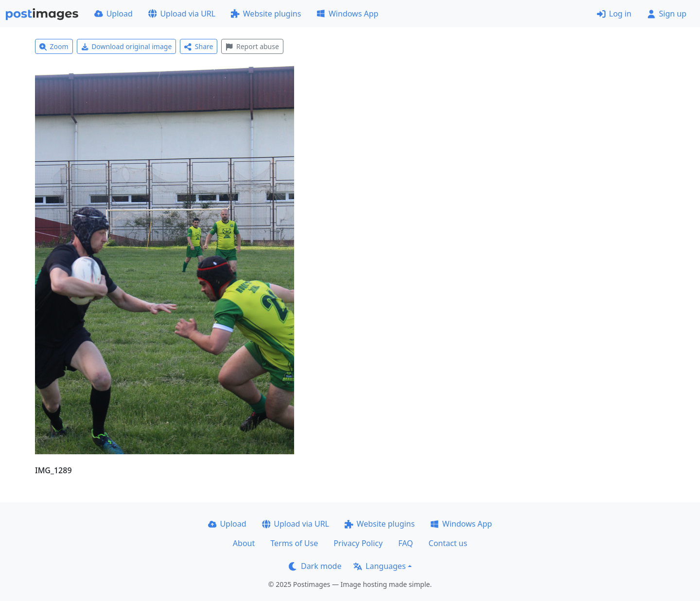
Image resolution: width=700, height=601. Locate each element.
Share (199, 46)
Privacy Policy (358, 543)
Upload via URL (182, 14)
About (244, 543)
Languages (379, 566)
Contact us (448, 543)
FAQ (405, 543)
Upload (114, 14)
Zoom (54, 46)
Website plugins (266, 14)
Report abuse (252, 46)
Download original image (127, 46)
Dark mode (315, 566)
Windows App (347, 14)
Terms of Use (294, 543)
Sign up (667, 14)
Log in (614, 14)
